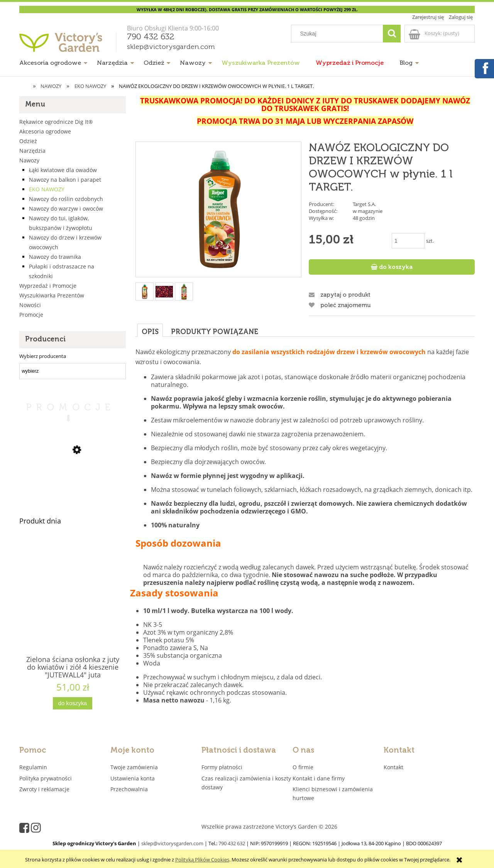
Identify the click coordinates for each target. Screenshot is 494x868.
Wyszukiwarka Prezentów (52, 295)
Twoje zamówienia (134, 767)
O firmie (303, 767)
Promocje (31, 315)
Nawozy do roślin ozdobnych (66, 199)
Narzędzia (32, 151)
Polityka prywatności (46, 778)
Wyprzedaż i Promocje (48, 286)
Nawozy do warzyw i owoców (66, 209)
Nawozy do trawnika (55, 257)
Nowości (30, 305)
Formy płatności (222, 767)
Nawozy (29, 160)
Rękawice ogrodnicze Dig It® (56, 122)
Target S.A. (364, 204)
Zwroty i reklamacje (44, 789)
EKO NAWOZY (47, 189)
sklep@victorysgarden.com (171, 47)
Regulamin (33, 767)
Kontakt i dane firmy (319, 778)
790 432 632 (151, 37)
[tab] (150, 330)
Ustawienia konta (133, 778)
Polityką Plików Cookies (202, 860)
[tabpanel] (305, 529)
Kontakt (393, 767)
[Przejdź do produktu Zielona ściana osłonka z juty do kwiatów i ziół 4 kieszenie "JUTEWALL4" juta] (73, 610)
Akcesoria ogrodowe (45, 131)
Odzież (28, 141)
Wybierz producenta (43, 356)
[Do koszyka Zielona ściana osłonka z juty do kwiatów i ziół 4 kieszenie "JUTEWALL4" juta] (73, 703)
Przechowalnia (129, 789)
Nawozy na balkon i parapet (65, 180)
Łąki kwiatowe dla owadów (63, 170)
